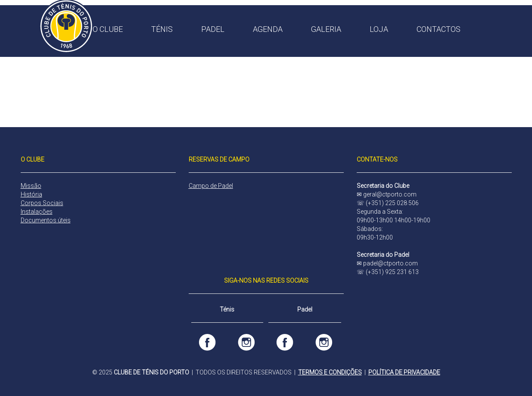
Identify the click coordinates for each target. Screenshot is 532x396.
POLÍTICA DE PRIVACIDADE (404, 372)
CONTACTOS (439, 29)
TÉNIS (162, 29)
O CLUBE (108, 29)
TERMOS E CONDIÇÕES (330, 372)
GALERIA (326, 29)
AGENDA (268, 29)
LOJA (379, 29)
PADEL (213, 29)
